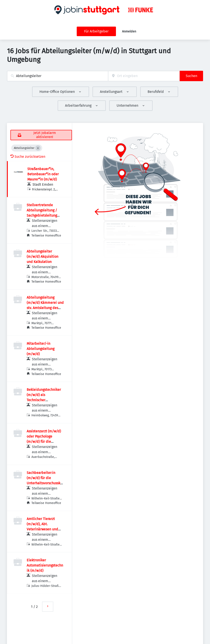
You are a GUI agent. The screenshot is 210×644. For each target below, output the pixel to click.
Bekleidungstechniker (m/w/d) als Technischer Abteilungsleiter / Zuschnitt (44, 400)
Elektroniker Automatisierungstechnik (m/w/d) (45, 565)
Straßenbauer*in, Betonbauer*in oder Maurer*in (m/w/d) (43, 174)
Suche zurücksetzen (28, 157)
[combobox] (58, 76)
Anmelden (129, 31)
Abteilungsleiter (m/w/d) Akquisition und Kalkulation (42, 257)
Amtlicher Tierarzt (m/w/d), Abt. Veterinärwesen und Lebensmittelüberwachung (45, 529)
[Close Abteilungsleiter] (38, 148)
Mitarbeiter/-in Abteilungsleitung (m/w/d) (41, 349)
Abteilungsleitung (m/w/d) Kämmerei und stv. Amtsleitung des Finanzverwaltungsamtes (45, 308)
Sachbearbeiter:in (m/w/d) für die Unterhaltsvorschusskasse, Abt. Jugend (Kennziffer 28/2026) (45, 483)
